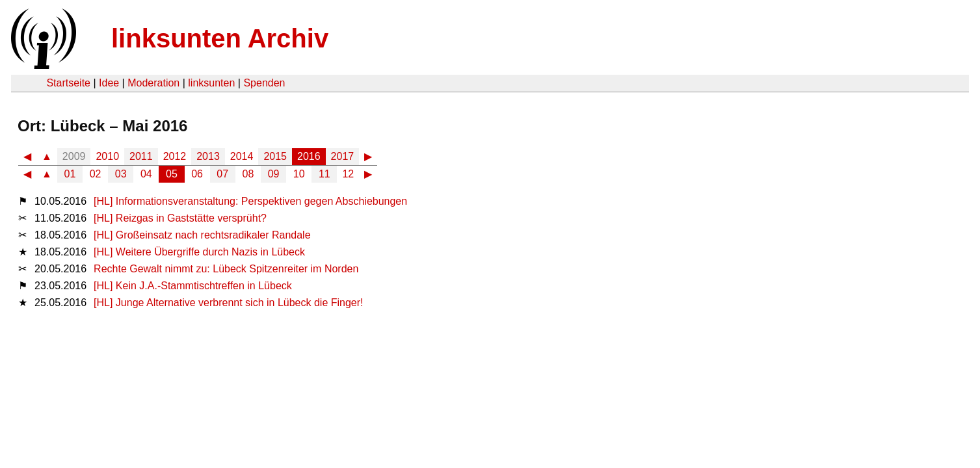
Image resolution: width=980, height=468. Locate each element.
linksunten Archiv (220, 38)
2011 (141, 156)
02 (96, 174)
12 (348, 174)
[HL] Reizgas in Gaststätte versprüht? (180, 218)
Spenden (264, 83)
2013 (208, 156)
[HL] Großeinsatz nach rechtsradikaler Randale (202, 235)
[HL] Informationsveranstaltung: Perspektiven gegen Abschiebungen (250, 201)
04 (146, 174)
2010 (107, 156)
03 (121, 174)
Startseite (68, 83)
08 (248, 174)
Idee (109, 83)
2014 (242, 156)
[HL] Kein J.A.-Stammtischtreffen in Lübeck (193, 286)
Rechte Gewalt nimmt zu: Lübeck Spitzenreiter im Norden (226, 269)
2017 (343, 156)
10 (299, 174)
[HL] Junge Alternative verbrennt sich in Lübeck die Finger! (228, 303)
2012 (175, 156)
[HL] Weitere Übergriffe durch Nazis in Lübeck (199, 252)
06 (197, 174)
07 (222, 174)
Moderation (153, 83)
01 (70, 174)
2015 (275, 156)
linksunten (211, 83)
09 (274, 174)
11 (324, 174)
